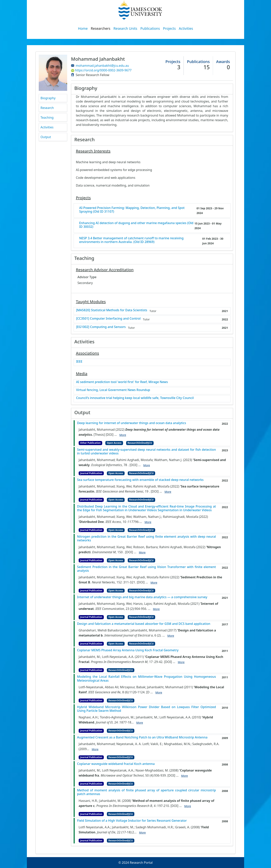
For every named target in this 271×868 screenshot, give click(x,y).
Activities (186, 28)
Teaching (47, 117)
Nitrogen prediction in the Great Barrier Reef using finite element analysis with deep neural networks (146, 538)
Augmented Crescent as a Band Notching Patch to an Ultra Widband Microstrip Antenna (142, 737)
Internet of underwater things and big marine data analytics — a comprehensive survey (142, 597)
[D (148, 692)
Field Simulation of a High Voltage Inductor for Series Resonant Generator (132, 821)
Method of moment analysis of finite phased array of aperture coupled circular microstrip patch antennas (146, 792)
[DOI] (110, 435)
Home (83, 28)
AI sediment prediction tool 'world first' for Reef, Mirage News (122, 382)
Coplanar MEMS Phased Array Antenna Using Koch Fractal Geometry (128, 650)
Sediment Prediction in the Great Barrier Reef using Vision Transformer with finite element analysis (146, 569)
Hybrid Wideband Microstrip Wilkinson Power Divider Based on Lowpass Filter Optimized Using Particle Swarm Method (146, 709)
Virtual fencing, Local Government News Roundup (113, 390)
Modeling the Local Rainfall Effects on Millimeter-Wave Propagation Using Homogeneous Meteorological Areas (146, 679)
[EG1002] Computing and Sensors (101, 327)
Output (46, 137)
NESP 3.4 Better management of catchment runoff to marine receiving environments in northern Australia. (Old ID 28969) (131, 240)
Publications (150, 28)
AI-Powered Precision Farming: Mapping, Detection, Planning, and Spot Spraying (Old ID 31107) (132, 210)
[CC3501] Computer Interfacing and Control (108, 319)
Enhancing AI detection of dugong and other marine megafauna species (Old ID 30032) (136, 225)
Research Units (125, 28)
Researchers (100, 28)
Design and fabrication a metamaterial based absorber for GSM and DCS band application (144, 624)
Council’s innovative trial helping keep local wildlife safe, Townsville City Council (135, 398)
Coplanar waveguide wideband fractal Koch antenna (116, 764)
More (123, 435)
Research (47, 108)
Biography (48, 98)
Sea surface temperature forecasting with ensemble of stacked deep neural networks (140, 480)
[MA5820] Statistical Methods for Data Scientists (112, 310)
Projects (169, 28)
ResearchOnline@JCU (140, 443)
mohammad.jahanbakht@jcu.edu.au (102, 66)
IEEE (79, 362)
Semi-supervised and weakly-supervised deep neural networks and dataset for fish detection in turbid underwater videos (146, 452)
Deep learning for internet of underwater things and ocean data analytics (132, 423)
